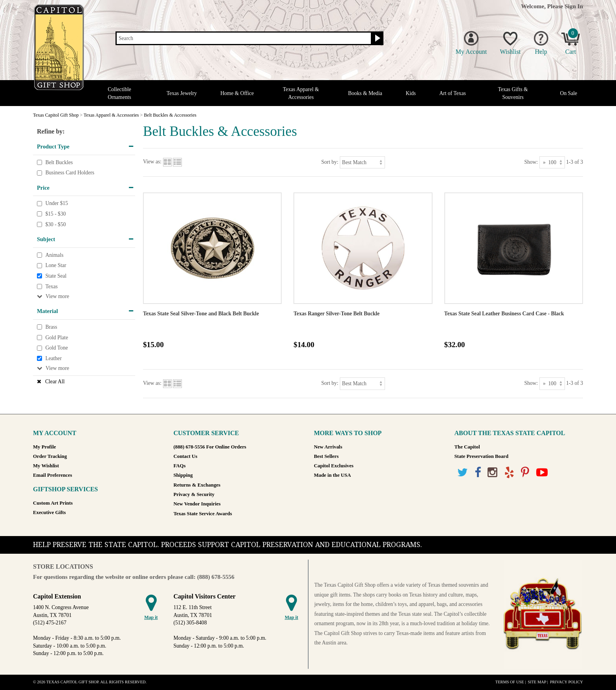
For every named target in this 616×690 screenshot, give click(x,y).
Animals (54, 255)
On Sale (569, 93)
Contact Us (186, 456)
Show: (531, 162)
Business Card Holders (70, 173)
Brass (51, 327)
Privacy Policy (566, 682)
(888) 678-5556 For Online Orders (210, 447)
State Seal (56, 276)
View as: (152, 162)
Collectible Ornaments (119, 93)
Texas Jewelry (182, 93)
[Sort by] (362, 162)
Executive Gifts (49, 512)
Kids (411, 93)
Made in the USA (332, 475)
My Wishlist (46, 466)
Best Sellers (326, 456)
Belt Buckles (59, 162)
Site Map (537, 682)
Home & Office (237, 93)
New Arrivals (328, 447)
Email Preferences (52, 475)
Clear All (55, 382)
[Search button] (377, 38)
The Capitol (467, 447)
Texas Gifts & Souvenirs (513, 93)
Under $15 (57, 204)
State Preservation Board (482, 456)
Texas (51, 286)
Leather (53, 358)
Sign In (574, 6)
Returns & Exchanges (197, 485)
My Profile (44, 447)
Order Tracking (50, 456)
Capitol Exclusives (334, 466)
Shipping (183, 475)
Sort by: (330, 162)
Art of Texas (453, 93)
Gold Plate (57, 338)
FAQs (180, 466)
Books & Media (365, 93)
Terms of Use (510, 682)
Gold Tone (56, 348)
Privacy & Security (194, 494)
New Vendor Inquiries (197, 504)
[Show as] (552, 162)
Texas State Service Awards (203, 514)
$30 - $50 (55, 224)
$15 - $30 (55, 214)
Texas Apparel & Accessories (301, 93)
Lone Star (56, 266)
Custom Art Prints (53, 503)
